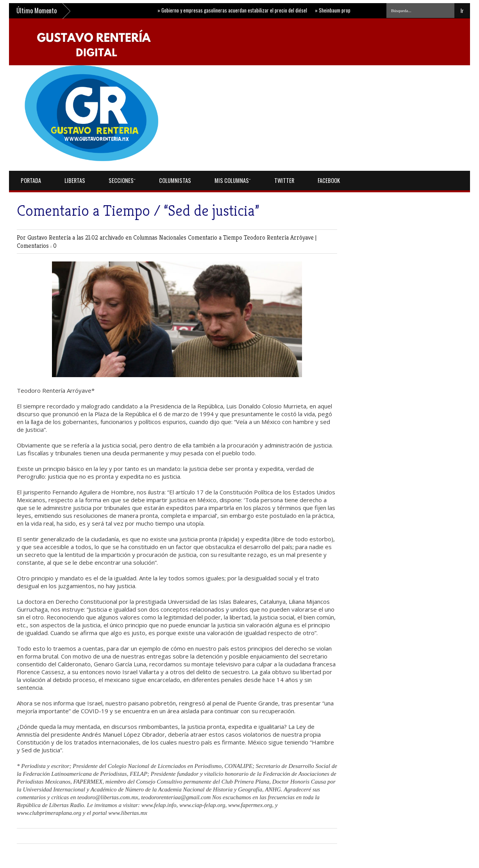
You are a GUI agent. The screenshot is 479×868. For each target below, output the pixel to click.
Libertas (75, 180)
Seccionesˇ (122, 180)
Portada (31, 180)
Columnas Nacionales (161, 237)
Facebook (329, 180)
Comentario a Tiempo (216, 237)
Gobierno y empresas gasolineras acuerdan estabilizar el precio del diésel (235, 10)
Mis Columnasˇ (233, 180)
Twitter (284, 180)
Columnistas (175, 180)
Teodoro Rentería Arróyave (280, 237)
